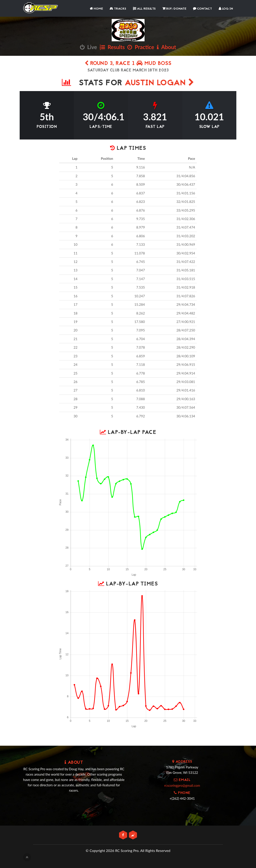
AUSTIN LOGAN (159, 83)
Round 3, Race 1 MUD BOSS (128, 64)
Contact (202, 9)
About (166, 47)
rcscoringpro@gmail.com (182, 785)
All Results (144, 9)
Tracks (118, 9)
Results (112, 47)
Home (96, 9)
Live (88, 47)
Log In (226, 9)
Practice (141, 47)
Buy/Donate (174, 9)
